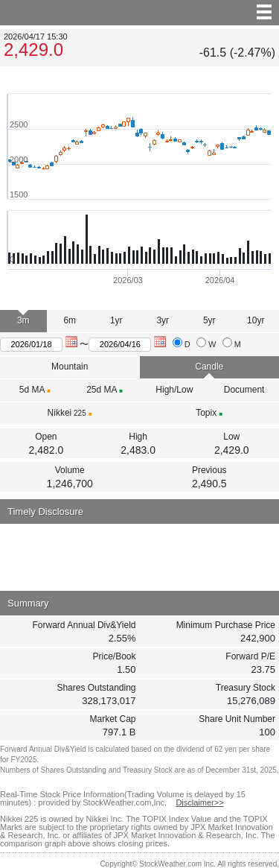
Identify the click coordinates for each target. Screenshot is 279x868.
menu (139, 13)
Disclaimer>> (199, 802)
